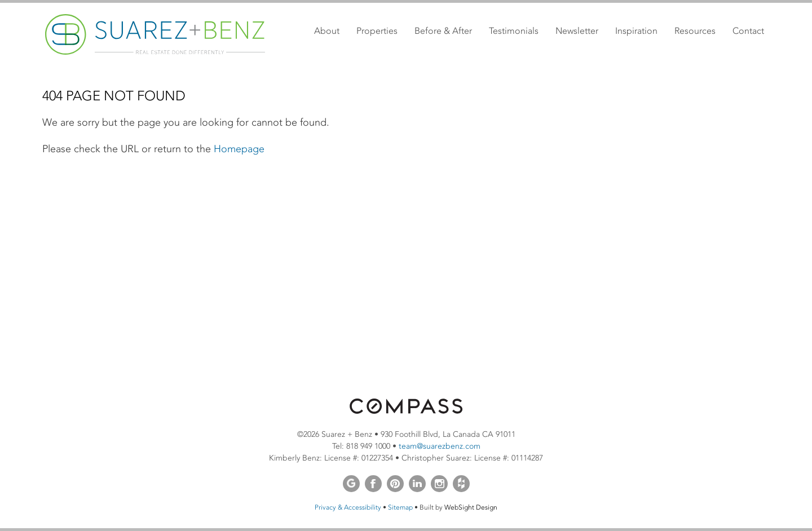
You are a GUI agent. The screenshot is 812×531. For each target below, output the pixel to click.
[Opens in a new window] (406, 411)
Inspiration (636, 31)
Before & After (443, 31)
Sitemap (400, 507)
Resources (695, 31)
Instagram (439, 484)
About (327, 31)
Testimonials (514, 31)
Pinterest (395, 484)
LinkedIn (417, 484)
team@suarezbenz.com (440, 446)
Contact (748, 31)
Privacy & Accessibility (348, 507)
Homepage (239, 149)
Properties (377, 31)
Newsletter (577, 31)
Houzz (461, 484)
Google (351, 484)
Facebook (373, 484)
